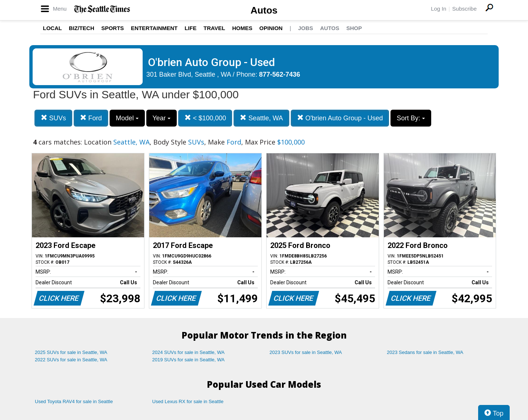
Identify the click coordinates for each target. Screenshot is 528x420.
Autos (264, 10)
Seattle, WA (261, 118)
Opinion (271, 28)
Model (127, 118)
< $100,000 (205, 118)
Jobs (306, 28)
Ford (91, 118)
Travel (214, 28)
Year (162, 118)
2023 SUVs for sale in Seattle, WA (306, 352)
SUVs (53, 118)
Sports (113, 28)
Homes (242, 28)
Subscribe (464, 9)
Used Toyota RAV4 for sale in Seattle (74, 401)
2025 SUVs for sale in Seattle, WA (71, 352)
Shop (354, 28)
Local (52, 28)
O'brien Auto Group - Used (340, 118)
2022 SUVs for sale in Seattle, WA (71, 360)
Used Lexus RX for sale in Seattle (188, 401)
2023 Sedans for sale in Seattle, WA (425, 352)
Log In (439, 9)
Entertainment (154, 28)
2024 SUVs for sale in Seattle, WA (188, 352)
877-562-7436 (280, 74)
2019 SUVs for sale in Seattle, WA (188, 360)
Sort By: (411, 118)
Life (190, 28)
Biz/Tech (82, 28)
